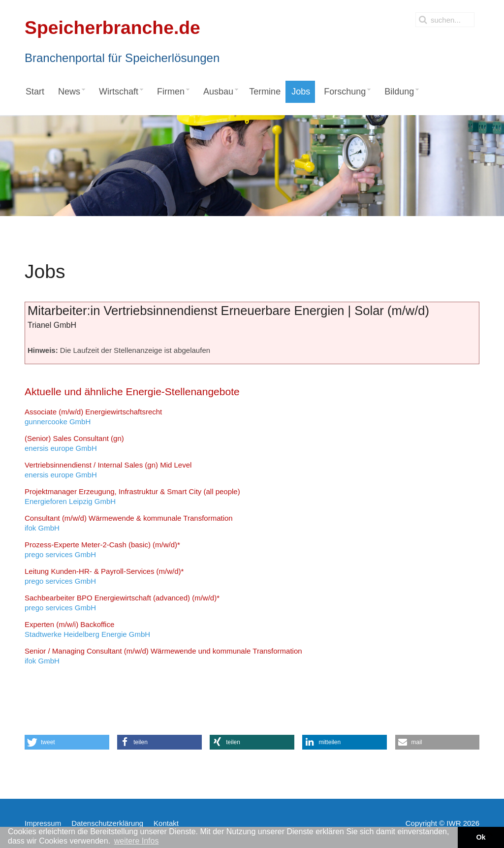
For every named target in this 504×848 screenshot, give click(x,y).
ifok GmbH (129, 523)
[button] (67, 742)
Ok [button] (481, 837)
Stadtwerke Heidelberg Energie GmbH (87, 629)
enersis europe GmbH (74, 443)
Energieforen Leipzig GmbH (132, 496)
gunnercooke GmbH (93, 417)
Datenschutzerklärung (107, 823)
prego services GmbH (102, 550)
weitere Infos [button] (137, 841)
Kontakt (166, 823)
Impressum (43, 823)
